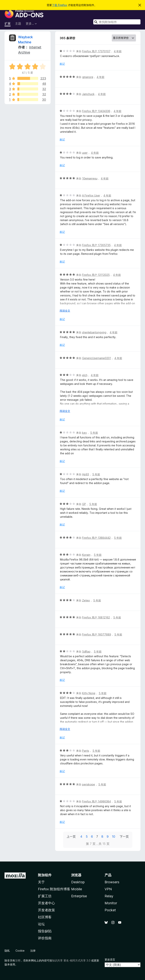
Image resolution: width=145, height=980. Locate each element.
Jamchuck (88, 94)
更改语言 (110, 959)
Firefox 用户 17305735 (96, 245)
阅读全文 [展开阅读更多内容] (65, 311)
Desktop (78, 882)
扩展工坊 (45, 896)
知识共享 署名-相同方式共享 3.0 (71, 960)
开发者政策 (46, 910)
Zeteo (86, 600)
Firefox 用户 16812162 (96, 617)
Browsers (112, 882)
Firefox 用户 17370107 (96, 51)
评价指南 (45, 938)
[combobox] (117, 22)
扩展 (8, 23)
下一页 (124, 837)
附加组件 (45, 875)
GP (84, 504)
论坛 (41, 924)
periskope (89, 784)
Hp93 (86, 474)
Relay (109, 896)
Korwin (86, 555)
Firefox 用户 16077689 (97, 634)
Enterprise (79, 896)
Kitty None (89, 693)
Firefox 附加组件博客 (54, 889)
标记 (62, 64)
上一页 (71, 837)
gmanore (88, 77)
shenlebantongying (94, 332)
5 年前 (94, 433)
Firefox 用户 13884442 (96, 538)
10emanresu (90, 178)
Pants (86, 751)
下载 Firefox (59, 5)
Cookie (20, 951)
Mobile (77, 889)
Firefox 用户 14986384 (96, 801)
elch (85, 375)
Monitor (111, 903)
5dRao (86, 651)
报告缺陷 (45, 931)
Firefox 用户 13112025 (96, 275)
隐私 (7, 951)
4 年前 (118, 51)
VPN (108, 889)
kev (84, 433)
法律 (33, 951)
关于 (41, 882)
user (85, 153)
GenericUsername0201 (97, 358)
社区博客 (45, 917)
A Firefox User (91, 195)
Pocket (110, 910)
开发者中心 (46, 903)
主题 (18, 23)
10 (114, 837)
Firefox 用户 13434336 (96, 111)
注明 (18, 960)
